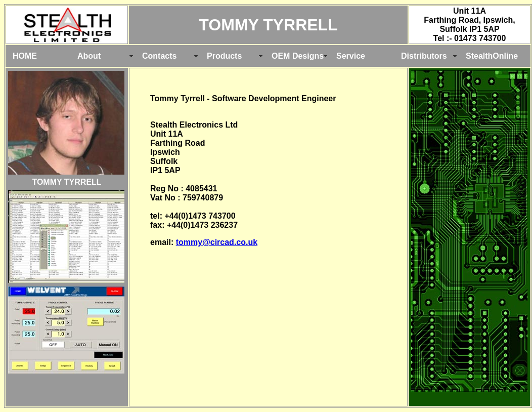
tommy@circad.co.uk (217, 242)
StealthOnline (492, 56)
